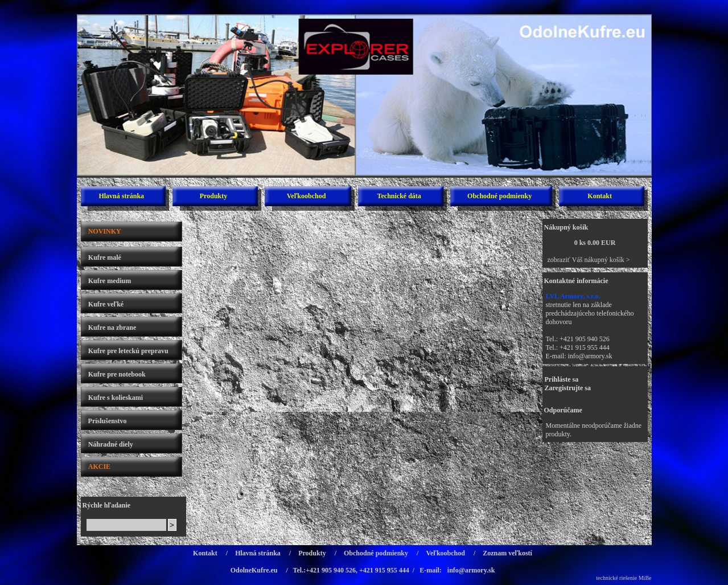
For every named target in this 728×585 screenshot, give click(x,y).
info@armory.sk (590, 356)
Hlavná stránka (121, 196)
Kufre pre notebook (117, 374)
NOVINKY (105, 231)
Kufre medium (110, 281)
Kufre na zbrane (112, 328)
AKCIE (99, 467)
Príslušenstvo (108, 421)
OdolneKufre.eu (254, 570)
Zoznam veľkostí (507, 553)
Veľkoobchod (307, 196)
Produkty (213, 196)
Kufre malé (105, 257)
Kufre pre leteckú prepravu (128, 351)
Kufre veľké (106, 304)
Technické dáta (399, 196)
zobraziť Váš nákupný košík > (589, 260)
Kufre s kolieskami (116, 398)
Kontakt (600, 196)
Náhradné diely (111, 444)
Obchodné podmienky (499, 196)
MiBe (645, 578)
